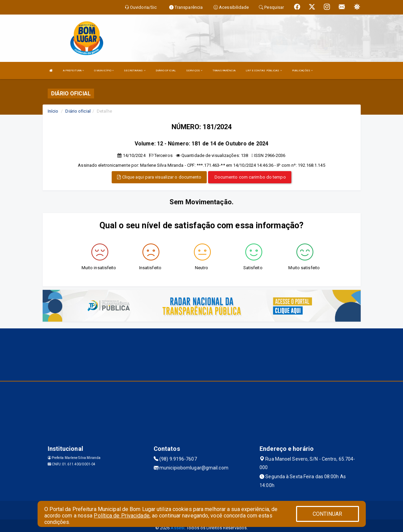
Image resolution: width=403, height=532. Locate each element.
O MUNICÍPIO (104, 71)
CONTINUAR (328, 514)
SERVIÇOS (194, 71)
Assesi (177, 528)
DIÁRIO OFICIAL (166, 71)
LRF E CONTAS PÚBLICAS (264, 71)
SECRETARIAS (135, 71)
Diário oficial (78, 111)
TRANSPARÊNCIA (224, 71)
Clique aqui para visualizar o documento (159, 177)
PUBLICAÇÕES (302, 71)
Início (53, 111)
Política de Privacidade (121, 516)
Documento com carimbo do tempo (250, 177)
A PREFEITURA (73, 71)
